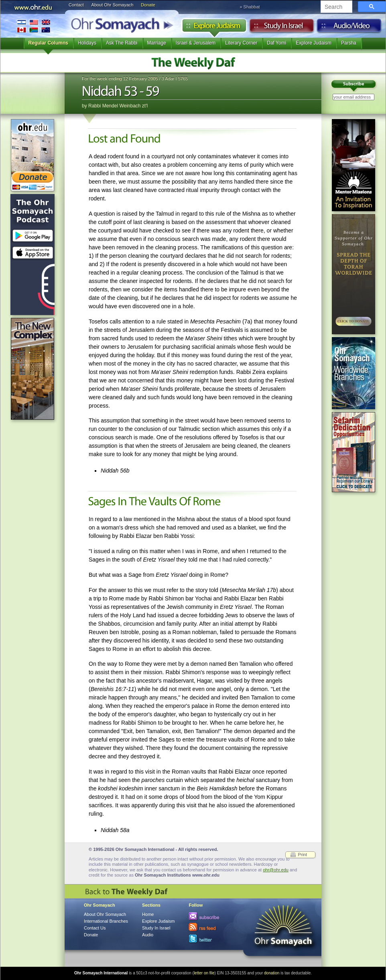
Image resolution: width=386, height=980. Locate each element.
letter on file (204, 973)
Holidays (87, 43)
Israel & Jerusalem (196, 43)
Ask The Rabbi (122, 43)
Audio (349, 28)
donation (272, 973)
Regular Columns (48, 43)
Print (302, 855)
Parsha (349, 43)
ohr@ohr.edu (276, 870)
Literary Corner (241, 43)
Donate (148, 5)
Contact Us (95, 928)
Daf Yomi (276, 43)
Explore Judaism (214, 28)
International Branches (34, 26)
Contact (76, 5)
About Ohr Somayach (113, 5)
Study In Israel (156, 928)
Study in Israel (282, 28)
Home (148, 914)
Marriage (157, 43)
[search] (336, 7)
